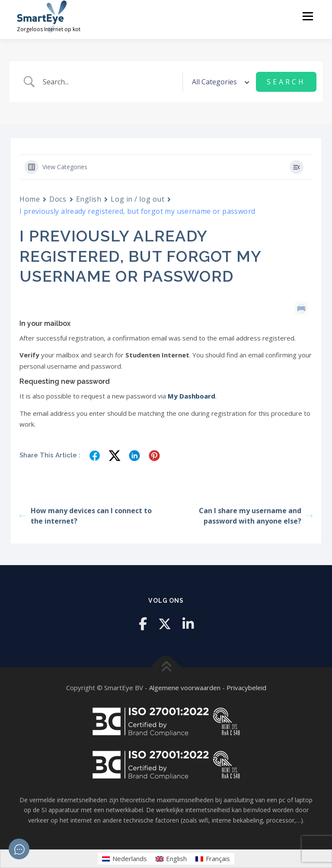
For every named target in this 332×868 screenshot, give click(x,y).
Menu (308, 16)
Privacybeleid (246, 688)
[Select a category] (219, 82)
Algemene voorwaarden (185, 688)
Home (30, 199)
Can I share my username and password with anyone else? (256, 516)
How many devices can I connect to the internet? (86, 516)
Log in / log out (137, 199)
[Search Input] (109, 82)
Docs (58, 199)
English (89, 199)
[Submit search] (286, 82)
